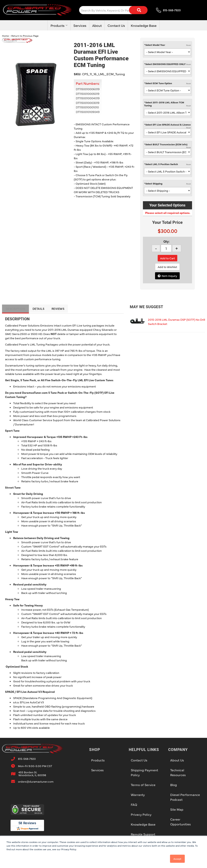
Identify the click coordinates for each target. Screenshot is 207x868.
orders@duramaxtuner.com (36, 781)
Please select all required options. (167, 213)
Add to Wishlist (167, 267)
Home (5, 36)
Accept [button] (177, 859)
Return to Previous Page (25, 36)
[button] (102, 10)
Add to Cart (167, 258)
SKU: (77, 74)
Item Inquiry (169, 276)
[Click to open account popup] (187, 10)
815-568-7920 (27, 759)
